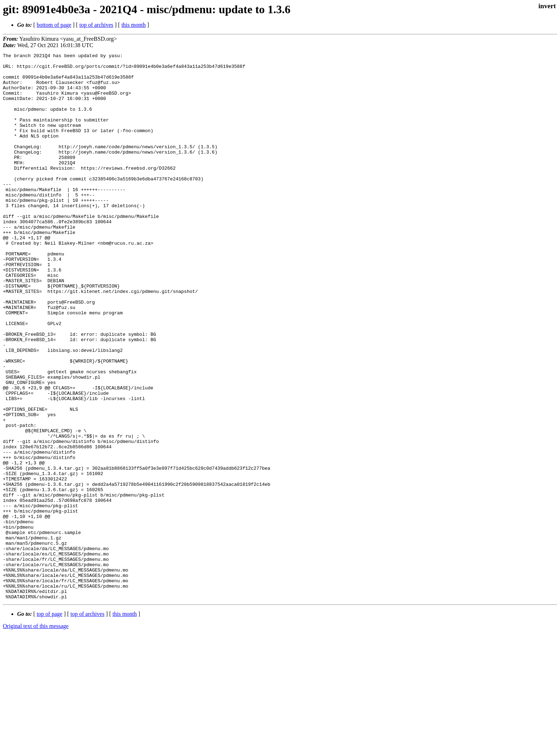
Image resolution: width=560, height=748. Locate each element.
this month (134, 25)
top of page (50, 723)
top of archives (96, 25)
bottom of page (54, 25)
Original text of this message (36, 735)
